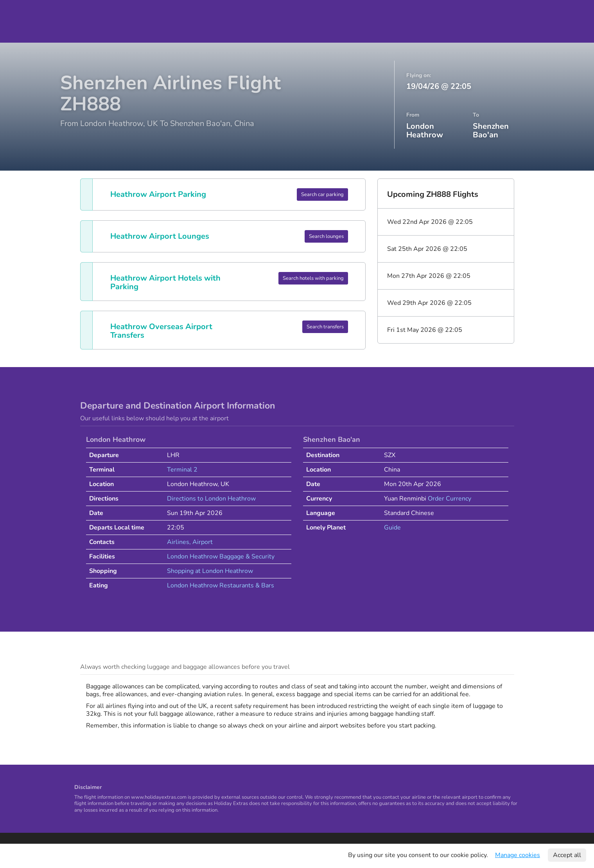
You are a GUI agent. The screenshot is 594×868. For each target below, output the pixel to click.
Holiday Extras (33, 21)
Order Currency (450, 499)
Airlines (178, 542)
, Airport (201, 542)
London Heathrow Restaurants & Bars (221, 585)
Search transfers (325, 327)
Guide (392, 528)
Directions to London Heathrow (211, 499)
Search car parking (322, 194)
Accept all (567, 855)
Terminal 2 (182, 470)
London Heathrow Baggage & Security (221, 556)
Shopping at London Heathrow (210, 571)
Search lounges (326, 236)
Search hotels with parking (313, 278)
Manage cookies (518, 855)
